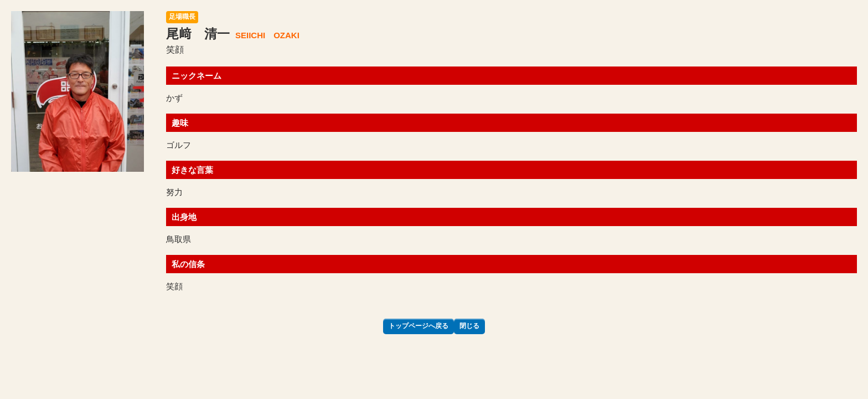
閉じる (469, 326)
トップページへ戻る (418, 326)
